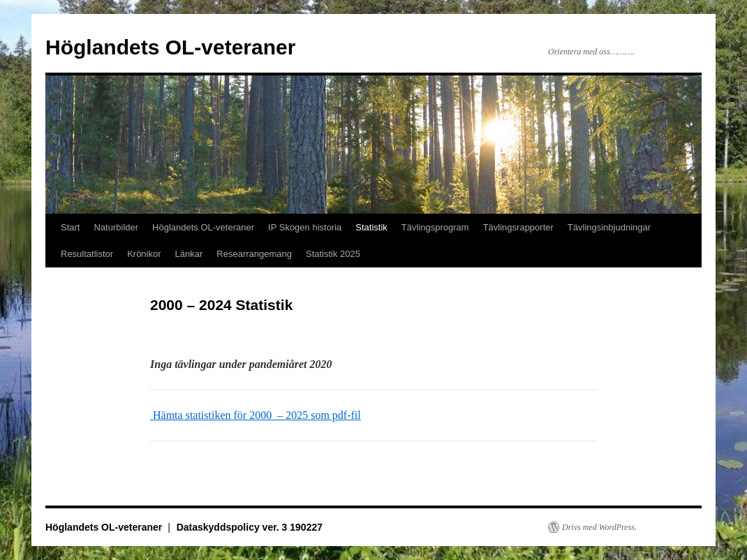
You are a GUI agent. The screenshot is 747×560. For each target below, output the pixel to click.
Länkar (189, 254)
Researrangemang (254, 254)
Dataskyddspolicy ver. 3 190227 (250, 527)
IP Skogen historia (305, 227)
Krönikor (144, 254)
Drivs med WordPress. (599, 527)
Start (70, 227)
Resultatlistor (87, 254)
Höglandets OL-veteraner (170, 47)
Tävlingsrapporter (518, 227)
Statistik (371, 227)
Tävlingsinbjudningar (609, 227)
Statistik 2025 (333, 254)
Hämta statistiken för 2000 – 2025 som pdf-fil (256, 415)
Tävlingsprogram (435, 227)
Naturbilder (116, 227)
